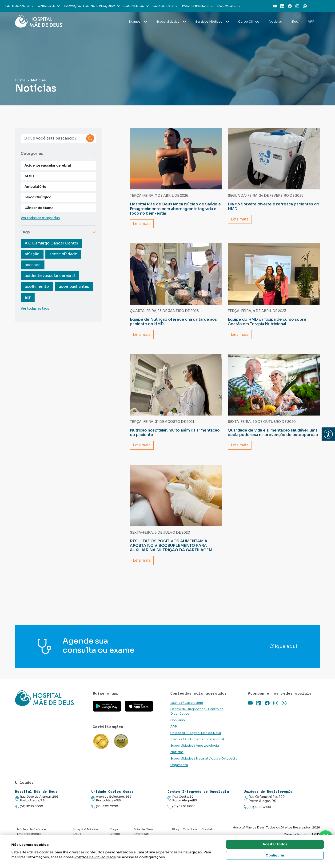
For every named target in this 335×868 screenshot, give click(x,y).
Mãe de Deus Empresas (144, 832)
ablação (32, 254)
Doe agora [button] (229, 6)
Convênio (178, 720)
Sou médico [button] (136, 6)
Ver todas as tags (35, 308)
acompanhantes (74, 286)
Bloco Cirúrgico (38, 197)
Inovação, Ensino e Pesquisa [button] (92, 6)
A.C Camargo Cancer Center (52, 243)
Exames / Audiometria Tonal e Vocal (197, 739)
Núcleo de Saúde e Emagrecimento (31, 832)
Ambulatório (35, 187)
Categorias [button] (58, 154)
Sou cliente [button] (165, 6)
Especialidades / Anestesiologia (195, 746)
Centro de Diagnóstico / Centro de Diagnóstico (197, 711)
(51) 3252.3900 (257, 807)
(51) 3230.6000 (29, 806)
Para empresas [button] (197, 6)
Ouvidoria (190, 829)
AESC (29, 176)
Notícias (275, 22)
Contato (208, 829)
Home (20, 80)
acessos (33, 265)
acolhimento (37, 286)
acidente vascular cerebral (50, 276)
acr (28, 297)
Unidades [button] (49, 6)
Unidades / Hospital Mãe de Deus (196, 733)
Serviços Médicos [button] (212, 22)
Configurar (275, 855)
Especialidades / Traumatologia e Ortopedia (204, 759)
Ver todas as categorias (40, 218)
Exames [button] (138, 22)
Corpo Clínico (249, 22)
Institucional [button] (19, 6)
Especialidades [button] (171, 22)
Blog (295, 22)
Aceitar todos (275, 844)
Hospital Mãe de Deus (86, 832)
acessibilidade (63, 254)
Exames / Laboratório (187, 703)
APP (311, 22)
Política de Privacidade (95, 857)
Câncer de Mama (39, 208)
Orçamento (179, 765)
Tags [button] (58, 232)
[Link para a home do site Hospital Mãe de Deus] (51, 698)
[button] (328, 434)
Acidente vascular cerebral (48, 165)
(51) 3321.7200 (105, 806)
